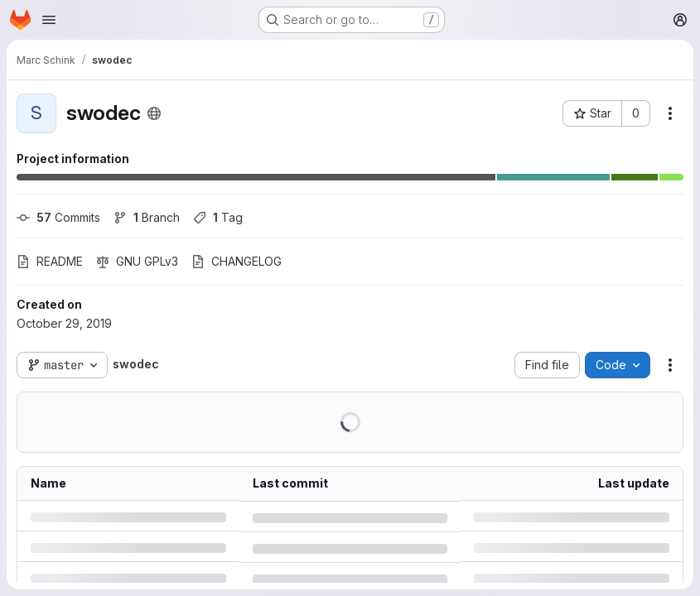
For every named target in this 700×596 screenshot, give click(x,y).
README (50, 261)
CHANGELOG (237, 261)
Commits (58, 217)
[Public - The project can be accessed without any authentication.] (154, 113)
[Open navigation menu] (49, 20)
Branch (147, 217)
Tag (218, 217)
